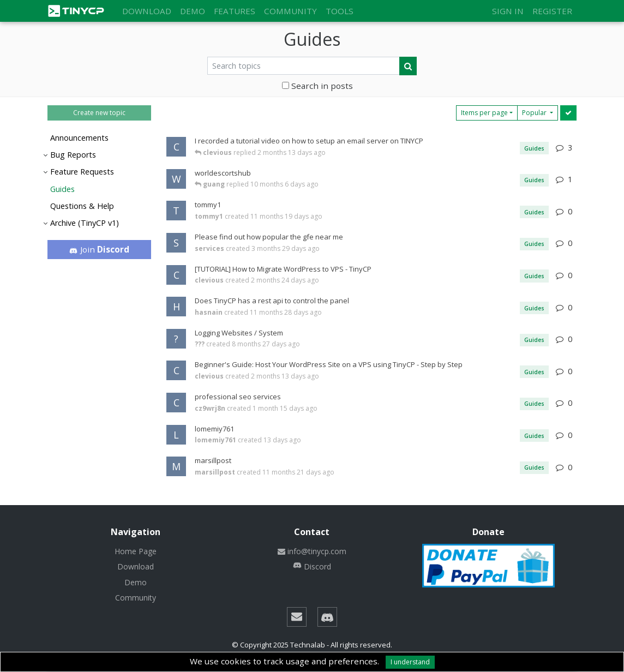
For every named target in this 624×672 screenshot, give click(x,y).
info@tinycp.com (312, 551)
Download (147, 11)
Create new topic (99, 113)
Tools (340, 11)
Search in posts (317, 86)
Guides (62, 189)
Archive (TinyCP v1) (85, 223)
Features (235, 11)
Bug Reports (73, 155)
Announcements (79, 138)
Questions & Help (82, 206)
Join (100, 249)
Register (552, 11)
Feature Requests (82, 172)
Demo (193, 11)
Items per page (484, 113)
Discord (312, 566)
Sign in (508, 11)
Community (290, 11)
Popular (535, 113)
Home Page (136, 551)
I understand (410, 662)
